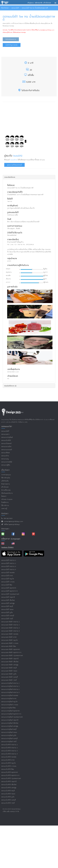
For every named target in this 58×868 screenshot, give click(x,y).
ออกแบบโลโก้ (15, 8)
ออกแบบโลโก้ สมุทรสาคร (9, 588)
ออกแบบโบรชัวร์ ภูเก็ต (8, 797)
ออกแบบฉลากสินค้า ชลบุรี (9, 668)
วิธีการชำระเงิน (6, 478)
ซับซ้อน (45, 269)
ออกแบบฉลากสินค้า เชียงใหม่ (10, 662)
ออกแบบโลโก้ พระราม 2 (9, 560)
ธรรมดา (8, 269)
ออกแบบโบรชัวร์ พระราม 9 (10, 754)
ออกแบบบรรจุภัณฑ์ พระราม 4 (10, 689)
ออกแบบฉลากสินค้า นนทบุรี (10, 677)
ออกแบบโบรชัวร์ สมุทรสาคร (10, 772)
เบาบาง (8, 282)
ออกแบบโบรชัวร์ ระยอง (8, 794)
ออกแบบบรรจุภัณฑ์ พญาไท (9, 702)
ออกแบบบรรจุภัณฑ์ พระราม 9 (10, 692)
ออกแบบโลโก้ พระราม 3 (9, 563)
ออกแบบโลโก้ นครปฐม (8, 603)
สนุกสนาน (9, 272)
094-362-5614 (8, 519)
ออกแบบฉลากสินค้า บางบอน (10, 643)
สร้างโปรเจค (5, 487)
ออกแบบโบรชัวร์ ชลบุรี (8, 791)
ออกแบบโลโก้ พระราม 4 (9, 567)
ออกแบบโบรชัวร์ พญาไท (9, 763)
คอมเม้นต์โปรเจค (10, 386)
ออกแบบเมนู (5, 459)
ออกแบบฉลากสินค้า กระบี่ (9, 680)
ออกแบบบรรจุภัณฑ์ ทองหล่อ (10, 696)
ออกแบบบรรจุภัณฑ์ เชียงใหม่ (10, 723)
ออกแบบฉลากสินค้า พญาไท (10, 640)
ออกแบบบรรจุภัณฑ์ (7, 437)
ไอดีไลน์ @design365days (11, 524)
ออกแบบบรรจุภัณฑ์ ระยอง (9, 732)
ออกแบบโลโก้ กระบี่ (7, 619)
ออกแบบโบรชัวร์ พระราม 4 (10, 751)
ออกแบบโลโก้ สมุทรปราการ (10, 591)
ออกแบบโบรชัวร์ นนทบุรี (9, 800)
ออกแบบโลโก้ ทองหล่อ (8, 573)
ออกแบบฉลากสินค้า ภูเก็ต (9, 674)
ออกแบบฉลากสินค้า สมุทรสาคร (11, 649)
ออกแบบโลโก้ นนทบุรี (8, 616)
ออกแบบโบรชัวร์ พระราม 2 (10, 745)
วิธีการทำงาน (5, 506)
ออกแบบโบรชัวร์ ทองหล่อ (9, 757)
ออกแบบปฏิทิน (6, 465)
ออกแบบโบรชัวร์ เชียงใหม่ (9, 785)
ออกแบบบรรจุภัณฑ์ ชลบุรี (9, 729)
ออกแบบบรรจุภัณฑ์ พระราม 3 (10, 686)
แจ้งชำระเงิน (5, 481)
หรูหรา (45, 279)
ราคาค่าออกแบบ (6, 475)
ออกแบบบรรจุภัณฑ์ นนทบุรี (9, 739)
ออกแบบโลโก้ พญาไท (8, 579)
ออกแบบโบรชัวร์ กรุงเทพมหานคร (11, 778)
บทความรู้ (4, 509)
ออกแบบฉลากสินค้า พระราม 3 (11, 625)
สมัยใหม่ (46, 276)
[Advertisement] (19, 117)
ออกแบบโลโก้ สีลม (7, 585)
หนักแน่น (46, 282)
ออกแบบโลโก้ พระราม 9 (9, 570)
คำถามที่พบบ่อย (6, 490)
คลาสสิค (8, 276)
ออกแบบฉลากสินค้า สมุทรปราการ (11, 653)
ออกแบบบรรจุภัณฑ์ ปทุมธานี (10, 720)
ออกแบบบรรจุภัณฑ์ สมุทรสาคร (11, 711)
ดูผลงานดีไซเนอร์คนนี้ (14, 165)
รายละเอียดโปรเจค (10, 177)
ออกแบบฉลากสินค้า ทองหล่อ (10, 634)
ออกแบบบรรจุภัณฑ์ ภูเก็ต (9, 735)
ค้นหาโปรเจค (5, 8)
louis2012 (18, 156)
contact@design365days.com (13, 522)
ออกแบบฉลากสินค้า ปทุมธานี (10, 659)
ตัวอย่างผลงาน (6, 484)
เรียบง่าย (8, 279)
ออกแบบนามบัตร (6, 447)
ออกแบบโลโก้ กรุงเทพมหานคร (10, 594)
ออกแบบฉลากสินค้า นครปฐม (10, 665)
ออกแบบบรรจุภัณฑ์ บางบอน (10, 705)
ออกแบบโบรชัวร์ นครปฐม (9, 788)
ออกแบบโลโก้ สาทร (7, 576)
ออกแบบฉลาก (5, 434)
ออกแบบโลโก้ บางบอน (8, 582)
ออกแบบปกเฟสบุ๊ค (7, 462)
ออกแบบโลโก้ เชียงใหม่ (8, 600)
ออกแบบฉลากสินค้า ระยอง (9, 671)
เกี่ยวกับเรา (6, 470)
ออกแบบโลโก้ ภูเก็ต (7, 613)
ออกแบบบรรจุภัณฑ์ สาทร (9, 699)
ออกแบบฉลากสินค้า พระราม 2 (11, 622)
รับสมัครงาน (5, 502)
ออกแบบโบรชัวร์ (6, 440)
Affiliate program (7, 499)
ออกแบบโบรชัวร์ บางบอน (9, 766)
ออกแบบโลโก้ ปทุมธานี (8, 597)
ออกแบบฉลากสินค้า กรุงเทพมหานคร (12, 656)
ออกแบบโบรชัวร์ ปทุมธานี (9, 782)
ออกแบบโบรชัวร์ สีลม (8, 769)
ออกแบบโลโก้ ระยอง (7, 610)
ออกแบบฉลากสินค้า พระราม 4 (11, 628)
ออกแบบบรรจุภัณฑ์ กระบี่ (9, 742)
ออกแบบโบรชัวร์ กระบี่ (8, 803)
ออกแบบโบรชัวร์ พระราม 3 (10, 748)
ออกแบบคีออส (6, 453)
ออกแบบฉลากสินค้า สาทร (9, 637)
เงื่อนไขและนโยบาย (7, 493)
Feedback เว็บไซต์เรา (8, 547)
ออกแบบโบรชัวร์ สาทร (8, 760)
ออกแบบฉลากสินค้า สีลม (9, 646)
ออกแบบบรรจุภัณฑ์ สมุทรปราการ (11, 714)
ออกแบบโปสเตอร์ (6, 444)
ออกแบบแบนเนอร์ (7, 450)
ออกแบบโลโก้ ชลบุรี (7, 606)
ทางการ (45, 272)
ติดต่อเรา (4, 496)
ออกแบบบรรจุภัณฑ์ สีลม (9, 708)
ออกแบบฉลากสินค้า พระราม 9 (11, 631)
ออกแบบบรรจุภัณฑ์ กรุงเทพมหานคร (12, 717)
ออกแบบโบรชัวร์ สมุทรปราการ (10, 775)
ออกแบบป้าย (5, 456)
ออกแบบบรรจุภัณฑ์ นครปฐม (10, 726)
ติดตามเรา (5, 529)
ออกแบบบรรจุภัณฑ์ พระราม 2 (10, 683)
